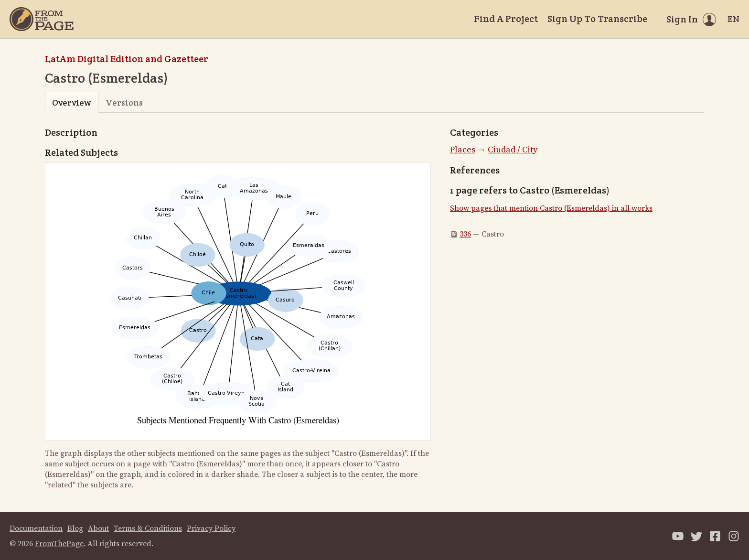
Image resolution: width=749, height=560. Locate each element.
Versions (124, 102)
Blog (75, 528)
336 (465, 234)
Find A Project (506, 19)
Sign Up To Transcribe (597, 19)
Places (463, 150)
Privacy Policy (211, 528)
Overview (71, 102)
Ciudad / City (513, 150)
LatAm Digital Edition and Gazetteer (127, 59)
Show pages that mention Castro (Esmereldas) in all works (551, 208)
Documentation (36, 528)
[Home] (42, 19)
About (98, 528)
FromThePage (59, 544)
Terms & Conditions (148, 528)
